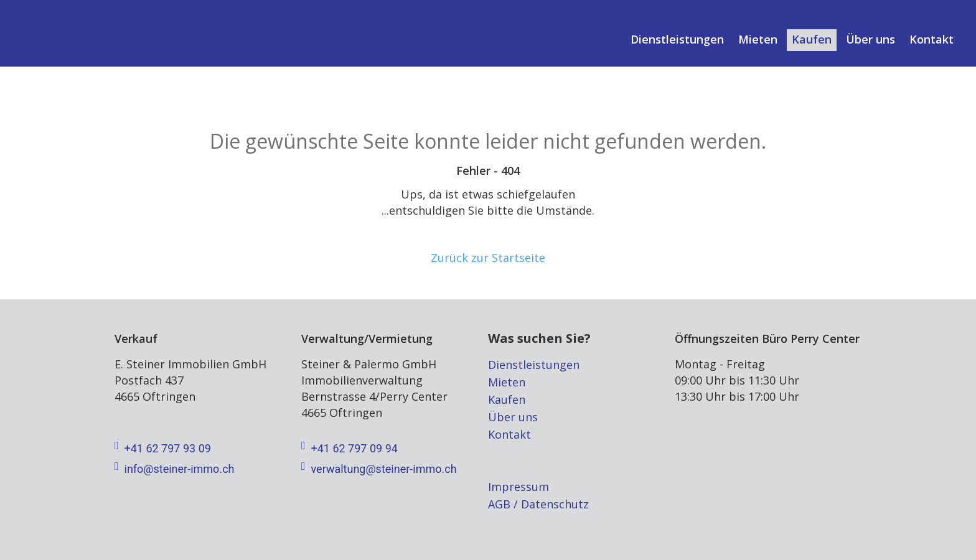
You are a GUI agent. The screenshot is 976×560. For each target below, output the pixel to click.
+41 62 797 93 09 (163, 449)
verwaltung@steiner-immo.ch (379, 469)
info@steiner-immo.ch (174, 469)
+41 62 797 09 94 (350, 449)
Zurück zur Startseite (488, 258)
